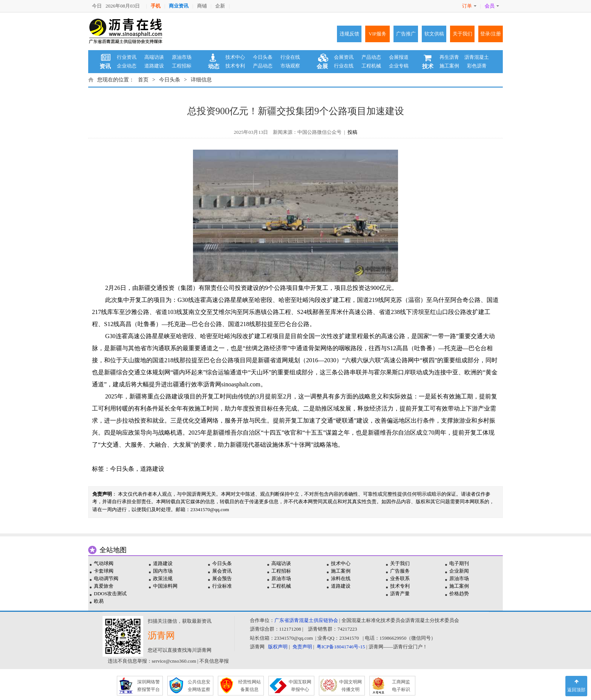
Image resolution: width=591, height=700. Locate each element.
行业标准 (222, 586)
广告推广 (406, 34)
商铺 (202, 6)
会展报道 (399, 57)
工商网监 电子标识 (401, 686)
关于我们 (462, 34)
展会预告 (222, 578)
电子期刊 (459, 563)
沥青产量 (400, 594)
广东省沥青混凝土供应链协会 (306, 620)
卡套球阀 (104, 571)
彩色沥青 (477, 66)
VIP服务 (377, 34)
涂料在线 (341, 578)
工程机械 (371, 66)
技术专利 (235, 66)
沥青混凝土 (477, 57)
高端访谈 (154, 57)
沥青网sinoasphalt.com (232, 384)
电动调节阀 (106, 578)
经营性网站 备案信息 (250, 686)
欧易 (99, 601)
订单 (469, 6)
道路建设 (154, 66)
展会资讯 (222, 571)
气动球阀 (104, 563)
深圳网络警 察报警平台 (149, 686)
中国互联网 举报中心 (300, 686)
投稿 (352, 132)
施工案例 (449, 66)
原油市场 (182, 57)
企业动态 (127, 66)
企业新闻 (459, 571)
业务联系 (400, 578)
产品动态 (263, 66)
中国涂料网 (165, 586)
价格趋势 (459, 594)
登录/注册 (491, 34)
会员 (492, 6)
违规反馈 (349, 34)
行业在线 (290, 57)
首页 (143, 80)
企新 (220, 6)
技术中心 (235, 57)
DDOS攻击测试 (110, 594)
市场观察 (290, 66)
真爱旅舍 (104, 586)
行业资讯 (127, 57)
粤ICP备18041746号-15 (341, 647)
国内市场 (163, 571)
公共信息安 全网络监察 (199, 686)
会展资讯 (344, 57)
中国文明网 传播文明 (351, 686)
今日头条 (263, 57)
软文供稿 (434, 34)
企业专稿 (399, 66)
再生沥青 (449, 57)
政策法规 (163, 578)
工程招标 (182, 66)
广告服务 (400, 571)
